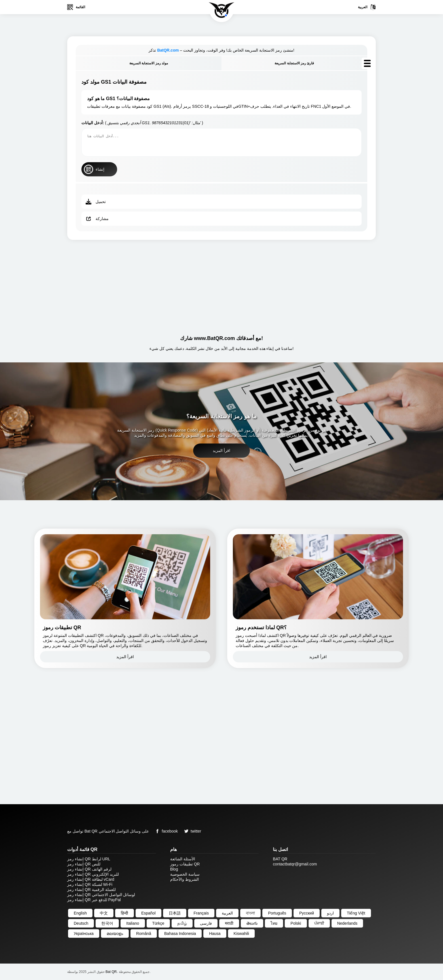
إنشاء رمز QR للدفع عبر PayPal (94, 900)
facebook (165, 831)
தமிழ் (182, 923)
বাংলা (250, 913)
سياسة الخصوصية (185, 874)
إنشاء (94, 169)
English (80, 913)
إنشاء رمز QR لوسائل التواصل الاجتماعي (101, 895)
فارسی (206, 923)
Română (144, 933)
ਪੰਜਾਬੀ (319, 923)
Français (201, 913)
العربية (367, 7)
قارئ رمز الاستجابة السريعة (294, 63)
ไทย (274, 923)
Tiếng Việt (356, 913)
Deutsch (81, 923)
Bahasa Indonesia (180, 933)
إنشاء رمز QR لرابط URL (89, 859)
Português (277, 913)
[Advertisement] (221, 285)
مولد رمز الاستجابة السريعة (149, 63)
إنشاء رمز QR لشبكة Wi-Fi (90, 884)
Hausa (215, 933)
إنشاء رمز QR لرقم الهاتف (89, 869)
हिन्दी (125, 913)
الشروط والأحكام (184, 879)
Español (148, 913)
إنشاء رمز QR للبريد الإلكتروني (93, 874)
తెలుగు (252, 923)
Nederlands (347, 923)
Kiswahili (241, 933)
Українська (84, 933)
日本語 (175, 913)
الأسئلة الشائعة (183, 859)
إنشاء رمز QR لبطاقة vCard (91, 879)
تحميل (96, 202)
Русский (307, 913)
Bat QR (111, 972)
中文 (104, 913)
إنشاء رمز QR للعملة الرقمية (91, 890)
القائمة (76, 7)
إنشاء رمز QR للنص (84, 864)
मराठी (229, 923)
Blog (174, 869)
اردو (330, 913)
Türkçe (158, 923)
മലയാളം (115, 933)
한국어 (107, 923)
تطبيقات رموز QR (185, 864)
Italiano (133, 923)
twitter (192, 831)
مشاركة (97, 219)
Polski (296, 923)
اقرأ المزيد (221, 451)
